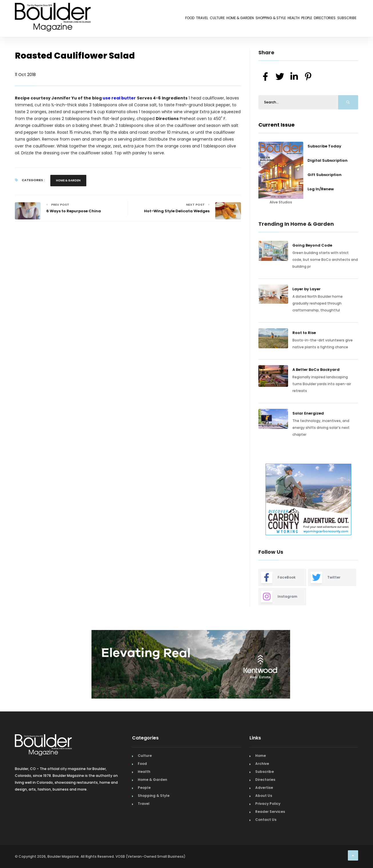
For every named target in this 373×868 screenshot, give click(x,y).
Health (260, 19)
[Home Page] (53, 10)
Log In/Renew (321, 189)
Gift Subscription (325, 175)
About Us (264, 796)
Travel (126, 19)
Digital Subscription (328, 160)
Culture (150, 19)
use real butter (119, 98)
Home (261, 756)
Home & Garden (183, 19)
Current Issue (277, 125)
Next (362, 500)
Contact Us (266, 820)
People (283, 19)
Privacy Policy (268, 804)
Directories (311, 19)
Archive (262, 764)
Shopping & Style (226, 19)
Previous (246, 500)
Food (105, 19)
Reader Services (270, 812)
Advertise (264, 788)
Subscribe (342, 19)
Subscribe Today (324, 146)
